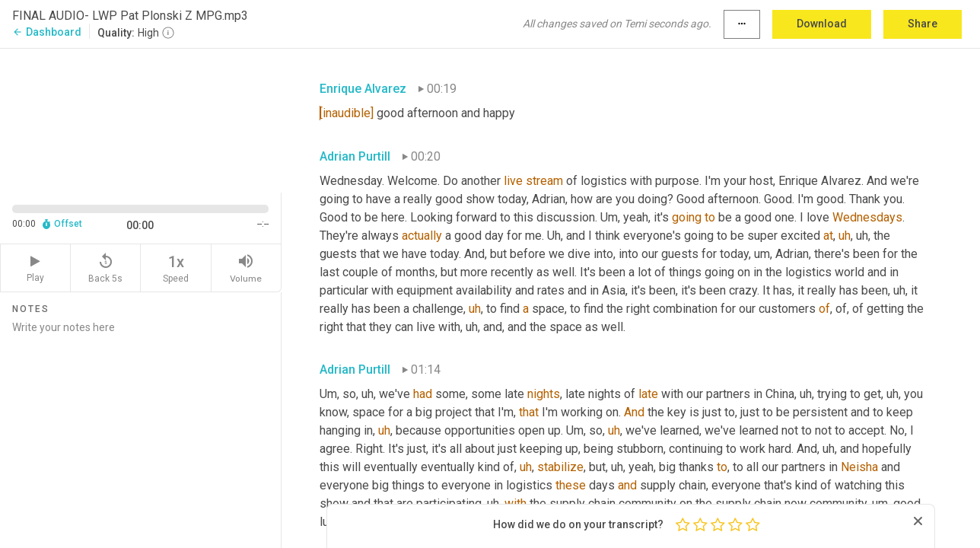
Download (822, 24)
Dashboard (47, 32)
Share (923, 24)
